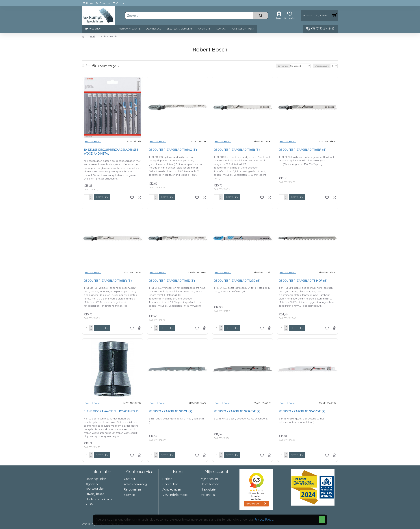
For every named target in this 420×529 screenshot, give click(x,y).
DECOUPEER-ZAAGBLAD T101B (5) (237, 150)
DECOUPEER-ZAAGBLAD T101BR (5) (108, 281)
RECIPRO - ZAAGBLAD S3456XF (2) (302, 411)
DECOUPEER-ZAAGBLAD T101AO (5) (173, 150)
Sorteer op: (283, 66)
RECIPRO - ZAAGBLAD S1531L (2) (171, 411)
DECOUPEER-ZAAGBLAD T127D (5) (237, 281)
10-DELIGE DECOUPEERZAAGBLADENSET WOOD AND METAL (111, 152)
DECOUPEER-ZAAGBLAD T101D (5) (172, 281)
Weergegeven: (322, 66)
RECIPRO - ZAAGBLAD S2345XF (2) (237, 411)
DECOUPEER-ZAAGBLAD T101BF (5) (303, 150)
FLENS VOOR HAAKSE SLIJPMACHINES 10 (111, 411)
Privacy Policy (264, 519)
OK (322, 519)
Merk (93, 36)
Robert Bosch (93, 141)
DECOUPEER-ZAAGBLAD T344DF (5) (303, 281)
